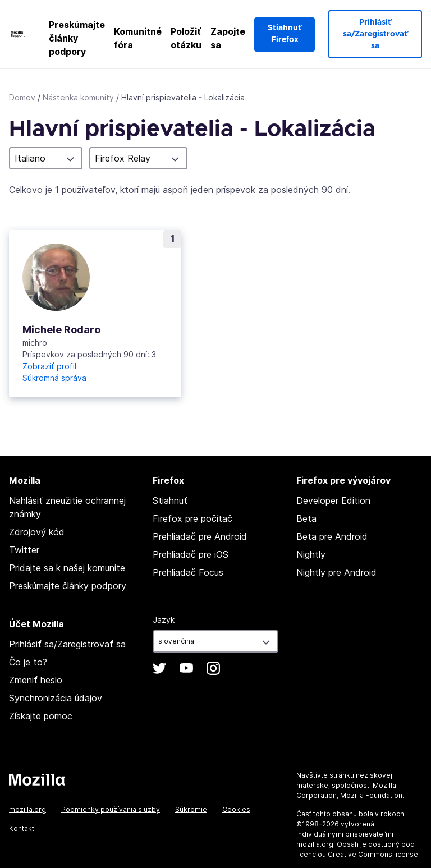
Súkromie (191, 809)
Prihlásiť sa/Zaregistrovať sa (375, 34)
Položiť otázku (186, 38)
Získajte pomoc (41, 716)
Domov (22, 97)
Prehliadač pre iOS (191, 554)
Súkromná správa (54, 378)
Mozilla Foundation (371, 795)
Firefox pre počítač (192, 518)
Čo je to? (28, 662)
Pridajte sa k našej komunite (67, 568)
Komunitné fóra (138, 38)
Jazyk (164, 620)
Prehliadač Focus (188, 572)
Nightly (311, 554)
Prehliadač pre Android (200, 536)
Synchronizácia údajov (56, 698)
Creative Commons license (373, 854)
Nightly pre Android (336, 572)
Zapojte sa (228, 38)
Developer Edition (333, 500)
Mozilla (37, 779)
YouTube (186, 668)
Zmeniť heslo (36, 680)
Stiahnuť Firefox (285, 34)
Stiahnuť (170, 500)
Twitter (24, 550)
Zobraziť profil (49, 366)
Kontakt (22, 828)
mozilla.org (27, 809)
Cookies (236, 809)
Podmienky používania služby (111, 809)
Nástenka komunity (78, 97)
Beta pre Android (332, 536)
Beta (306, 518)
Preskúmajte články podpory (77, 38)
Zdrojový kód (37, 532)
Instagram (213, 668)
